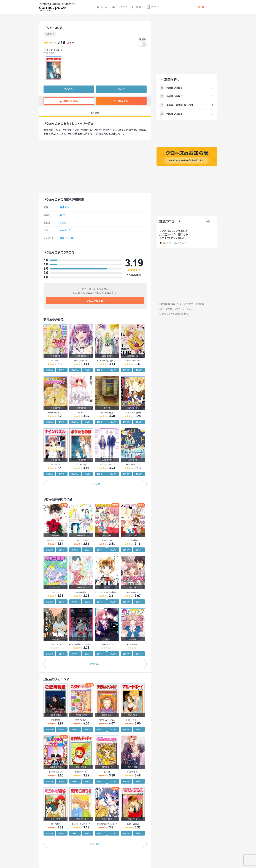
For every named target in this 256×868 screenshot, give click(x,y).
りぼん (63, 223)
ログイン (153, 7)
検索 (136, 7)
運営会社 (189, 304)
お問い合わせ (166, 309)
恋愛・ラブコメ (67, 238)
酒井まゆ (50, 34)
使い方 (200, 7)
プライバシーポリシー (185, 309)
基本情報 (95, 113)
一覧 (208, 221)
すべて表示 (95, 484)
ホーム (102, 7)
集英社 (63, 215)
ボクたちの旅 (52, 124)
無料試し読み (69, 101)
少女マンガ (65, 230)
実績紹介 (200, 304)
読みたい (69, 89)
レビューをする (95, 301)
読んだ (121, 89)
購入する (121, 101)
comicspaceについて (170, 304)
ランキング (120, 7)
